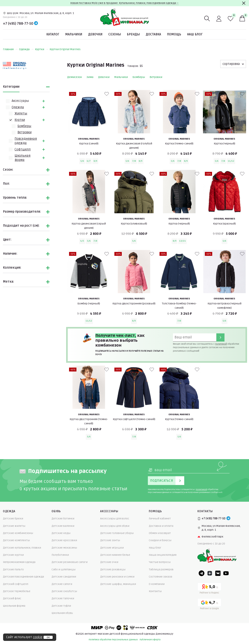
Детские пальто (13, 569)
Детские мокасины (64, 548)
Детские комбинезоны (18, 533)
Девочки (95, 34)
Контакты (155, 591)
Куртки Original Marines (65, 49)
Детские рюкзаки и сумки (117, 577)
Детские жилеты (14, 526)
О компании (157, 584)
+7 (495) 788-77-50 (18, 24)
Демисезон (75, 77)
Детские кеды (61, 533)
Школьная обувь (62, 613)
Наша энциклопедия (163, 555)
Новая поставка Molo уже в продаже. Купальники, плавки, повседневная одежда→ (124, 3)
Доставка (153, 34)
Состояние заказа (160, 577)
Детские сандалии (64, 577)
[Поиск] (207, 19)
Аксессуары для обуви (115, 526)
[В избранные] (107, 94)
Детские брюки (13, 519)
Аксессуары (20, 101)
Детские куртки (13, 555)
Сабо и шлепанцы (64, 569)
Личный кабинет (160, 519)
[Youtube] (226, 573)
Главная (10, 49)
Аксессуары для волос (115, 519)
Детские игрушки (112, 548)
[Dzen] (210, 573)
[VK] (218, 573)
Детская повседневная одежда (23, 577)
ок (48, 637)
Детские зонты (110, 540)
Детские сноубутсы (64, 591)
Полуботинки (60, 555)
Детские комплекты (16, 540)
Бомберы (24, 126)
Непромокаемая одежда (19, 562)
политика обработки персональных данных (113, 640)
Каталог (53, 34)
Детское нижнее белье (115, 555)
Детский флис (12, 598)
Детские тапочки (63, 598)
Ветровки (25, 132)
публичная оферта (150, 640)
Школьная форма (14, 606)
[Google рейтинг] (209, 605)
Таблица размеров (161, 569)
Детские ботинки (63, 519)
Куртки (42, 49)
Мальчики (74, 34)
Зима (90, 77)
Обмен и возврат (160, 533)
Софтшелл (23, 149)
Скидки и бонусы (160, 540)
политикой (221, 344)
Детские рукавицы (113, 569)
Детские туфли (61, 606)
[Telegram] (36, 24)
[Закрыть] (244, 3)
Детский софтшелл (16, 584)
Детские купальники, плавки (22, 548)
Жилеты (21, 114)
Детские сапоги (62, 584)
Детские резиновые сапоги (70, 562)
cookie (38, 637)
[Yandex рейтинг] (209, 589)
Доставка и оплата (161, 526)
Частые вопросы (160, 562)
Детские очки (109, 562)
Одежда (26, 49)
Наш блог (195, 34)
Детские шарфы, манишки (118, 584)
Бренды (133, 34)
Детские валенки (63, 526)
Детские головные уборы (117, 533)
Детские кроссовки (64, 540)
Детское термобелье (17, 591)
